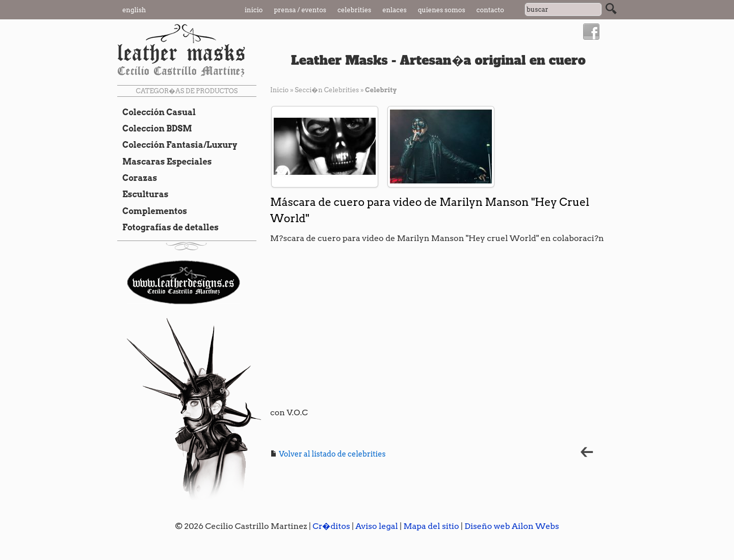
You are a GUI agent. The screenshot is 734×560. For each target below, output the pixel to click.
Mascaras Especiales (164, 162)
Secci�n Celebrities (327, 90)
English (134, 10)
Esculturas (143, 194)
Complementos (152, 211)
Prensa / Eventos (300, 10)
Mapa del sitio (431, 526)
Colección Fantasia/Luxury (177, 145)
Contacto (490, 10)
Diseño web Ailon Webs (512, 526)
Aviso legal (377, 526)
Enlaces (395, 10)
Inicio (254, 10)
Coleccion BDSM (155, 128)
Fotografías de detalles (168, 227)
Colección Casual (156, 112)
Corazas (137, 178)
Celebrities (354, 10)
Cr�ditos (331, 526)
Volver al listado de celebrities (328, 454)
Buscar (611, 9)
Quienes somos (442, 10)
